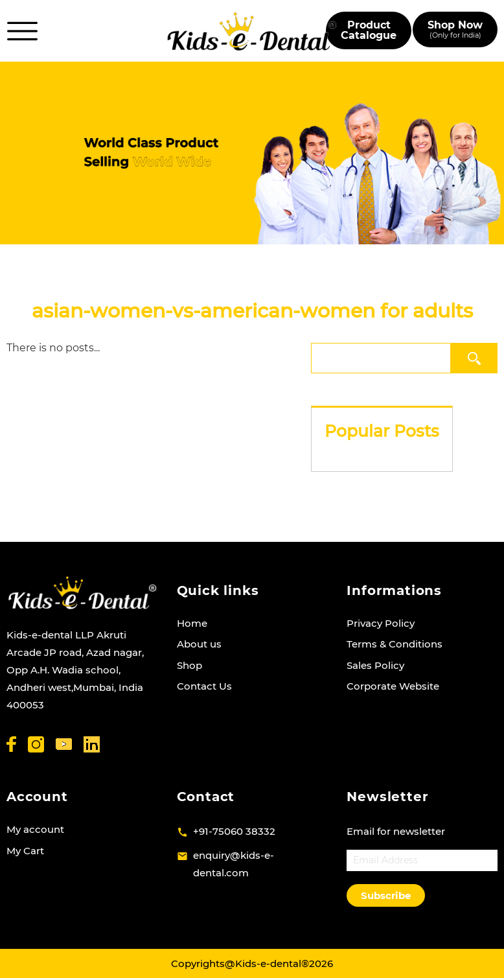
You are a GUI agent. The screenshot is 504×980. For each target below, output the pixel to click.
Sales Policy (375, 665)
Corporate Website (393, 686)
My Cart (25, 851)
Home (192, 623)
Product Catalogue (369, 30)
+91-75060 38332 (234, 831)
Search (477, 358)
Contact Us (204, 686)
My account (35, 829)
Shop (189, 665)
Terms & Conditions (395, 644)
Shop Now (455, 29)
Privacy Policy (381, 623)
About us (199, 644)
